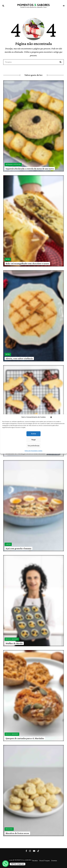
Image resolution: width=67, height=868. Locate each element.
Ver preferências (34, 446)
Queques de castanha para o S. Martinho (25, 738)
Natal (8, 259)
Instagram (31, 851)
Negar (34, 440)
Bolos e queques (12, 639)
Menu (64, 6)
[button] (51, 417)
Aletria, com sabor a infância (19, 359)
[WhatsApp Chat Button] (5, 864)
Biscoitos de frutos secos (17, 833)
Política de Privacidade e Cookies (33, 451)
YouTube (35, 851)
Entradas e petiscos (13, 164)
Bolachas (9, 829)
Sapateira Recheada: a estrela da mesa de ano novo (30, 169)
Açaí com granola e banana (18, 548)
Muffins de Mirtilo (14, 643)
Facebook (27, 851)
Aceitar (34, 434)
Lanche (8, 544)
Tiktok (39, 851)
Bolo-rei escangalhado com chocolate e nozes (27, 264)
